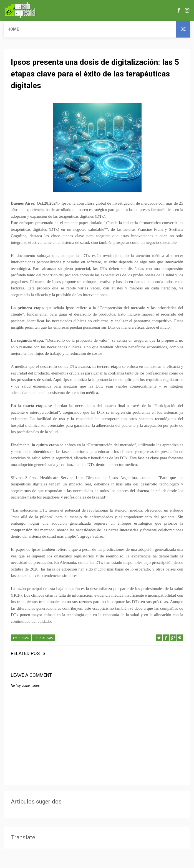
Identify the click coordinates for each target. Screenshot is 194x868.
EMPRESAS (21, 638)
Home (13, 29)
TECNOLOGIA (43, 638)
